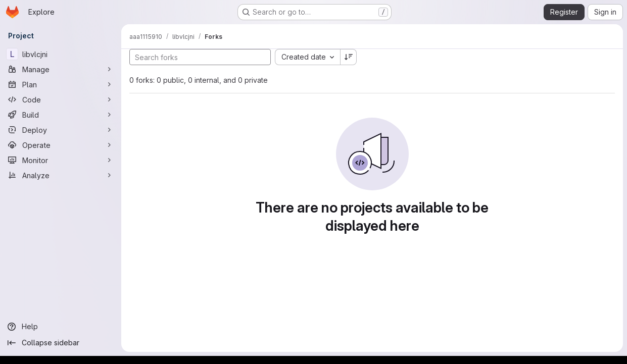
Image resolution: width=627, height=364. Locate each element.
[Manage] (61, 69)
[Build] (61, 115)
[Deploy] (61, 130)
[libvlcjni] (61, 54)
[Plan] (61, 84)
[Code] (61, 99)
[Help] (61, 327)
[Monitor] (61, 160)
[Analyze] (61, 175)
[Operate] (61, 145)
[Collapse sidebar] (61, 343)
